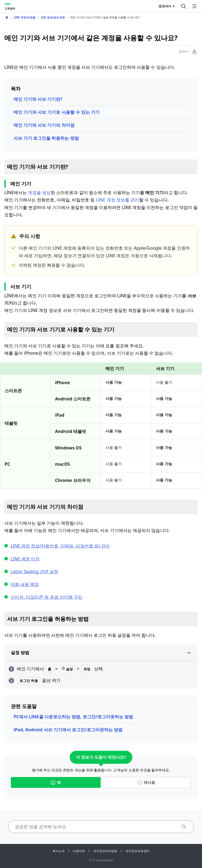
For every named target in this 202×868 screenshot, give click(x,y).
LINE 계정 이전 (25, 559)
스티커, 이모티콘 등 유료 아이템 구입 (47, 597)
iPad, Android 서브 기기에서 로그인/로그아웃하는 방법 (68, 730)
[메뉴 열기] (194, 6)
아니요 (146, 782)
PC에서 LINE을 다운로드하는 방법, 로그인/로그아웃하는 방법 (73, 717)
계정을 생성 (39, 192)
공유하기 (188, 52)
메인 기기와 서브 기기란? (38, 99)
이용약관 (79, 851)
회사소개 (59, 851)
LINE (7, 4)
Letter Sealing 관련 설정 (34, 572)
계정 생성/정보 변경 (53, 17)
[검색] (184, 6)
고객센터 (10, 8)
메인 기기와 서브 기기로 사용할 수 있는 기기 (57, 112)
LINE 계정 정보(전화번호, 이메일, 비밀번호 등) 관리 (60, 546)
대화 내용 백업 (25, 584)
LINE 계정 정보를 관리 (118, 200)
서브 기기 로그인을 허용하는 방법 (46, 138)
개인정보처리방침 (105, 851)
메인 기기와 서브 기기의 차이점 (44, 125)
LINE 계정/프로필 (24, 17)
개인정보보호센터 (137, 851)
